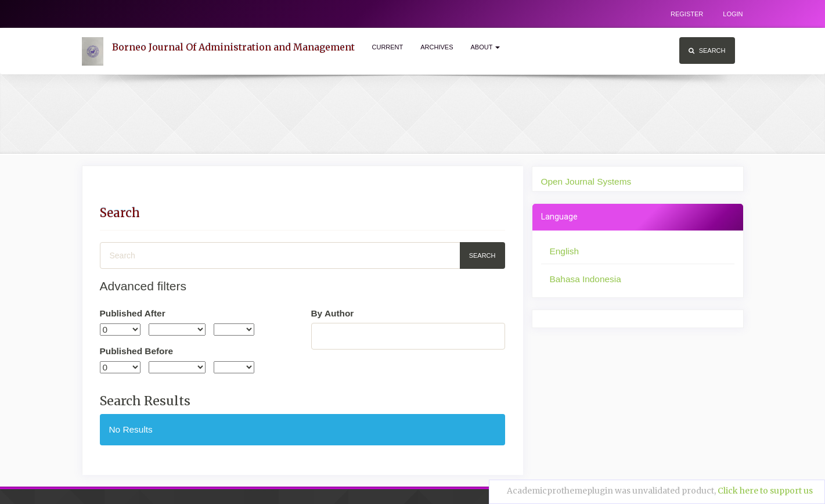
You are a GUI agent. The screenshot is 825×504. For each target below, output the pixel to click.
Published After (133, 313)
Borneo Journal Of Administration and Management (233, 47)
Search (707, 51)
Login (733, 14)
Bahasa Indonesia (586, 279)
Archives (437, 47)
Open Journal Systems (586, 181)
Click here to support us (765, 491)
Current (388, 47)
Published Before (137, 351)
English (564, 251)
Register (687, 14)
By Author (333, 313)
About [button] (486, 47)
